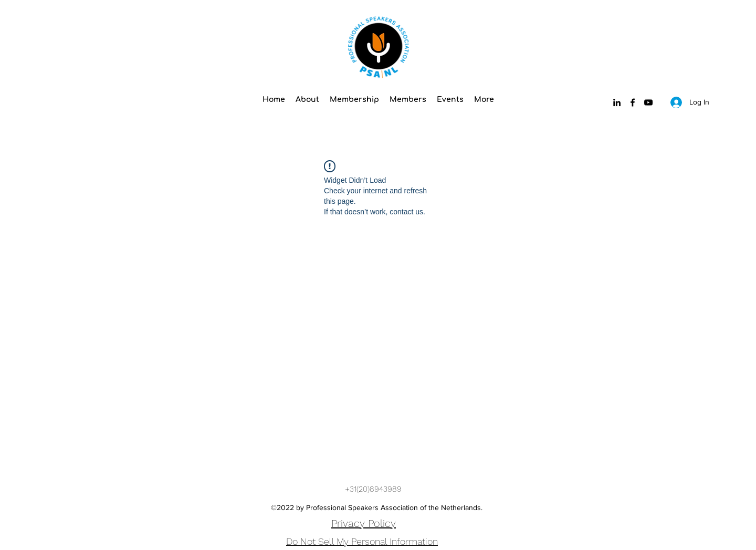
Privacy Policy (364, 523)
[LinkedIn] (617, 102)
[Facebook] (633, 102)
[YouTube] (648, 102)
